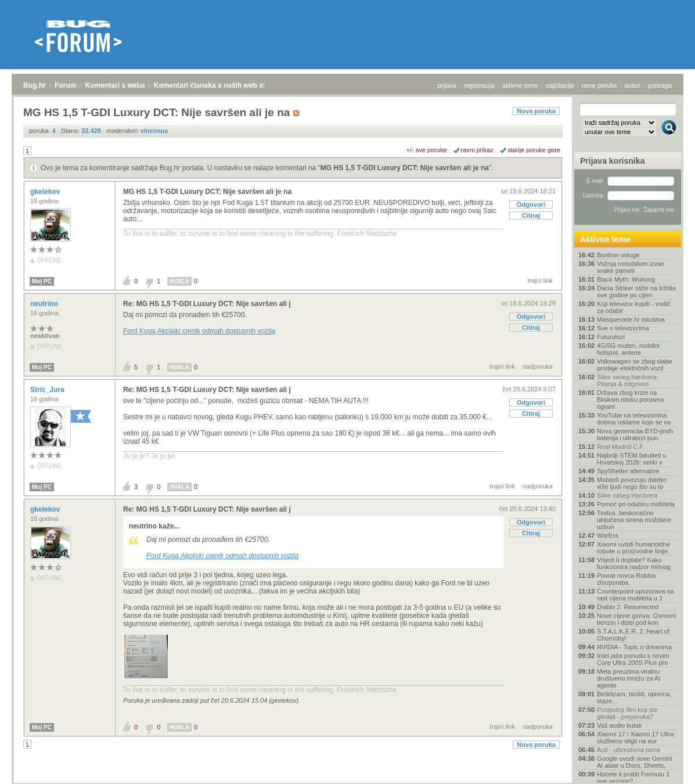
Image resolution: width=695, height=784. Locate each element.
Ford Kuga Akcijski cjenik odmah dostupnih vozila (199, 331)
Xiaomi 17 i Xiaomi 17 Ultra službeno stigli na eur (635, 738)
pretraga (660, 85)
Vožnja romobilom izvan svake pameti (631, 267)
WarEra (608, 535)
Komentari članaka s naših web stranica (220, 85)
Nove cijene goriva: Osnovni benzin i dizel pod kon (637, 619)
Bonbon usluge (618, 255)
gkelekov (46, 192)
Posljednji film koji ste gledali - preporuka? (627, 713)
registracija (479, 85)
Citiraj (531, 215)
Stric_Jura (48, 390)
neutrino (45, 304)
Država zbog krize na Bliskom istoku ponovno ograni (631, 400)
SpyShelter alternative (628, 471)
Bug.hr (35, 85)
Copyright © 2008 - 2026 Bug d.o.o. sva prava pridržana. (348, 781)
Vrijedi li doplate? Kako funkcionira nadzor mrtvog (634, 563)
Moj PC (42, 281)
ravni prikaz (477, 150)
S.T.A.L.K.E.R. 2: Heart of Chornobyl (633, 635)
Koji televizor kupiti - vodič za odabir (634, 307)
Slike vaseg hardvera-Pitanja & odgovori (628, 380)
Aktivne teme (605, 239)
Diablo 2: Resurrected (628, 607)
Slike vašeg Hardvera (627, 495)
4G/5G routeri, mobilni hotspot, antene (628, 349)
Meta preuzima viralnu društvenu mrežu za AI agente (629, 678)
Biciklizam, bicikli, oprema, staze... (634, 697)
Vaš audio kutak (619, 725)
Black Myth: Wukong (626, 279)
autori (633, 85)
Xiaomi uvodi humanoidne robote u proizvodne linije (634, 548)
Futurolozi (611, 337)
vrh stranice (663, 767)
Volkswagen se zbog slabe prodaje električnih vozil (635, 365)
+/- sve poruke (427, 150)
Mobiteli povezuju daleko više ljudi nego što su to (632, 483)
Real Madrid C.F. (621, 447)
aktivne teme (520, 85)
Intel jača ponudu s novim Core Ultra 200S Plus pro (633, 659)
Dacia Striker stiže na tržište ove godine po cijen (636, 292)
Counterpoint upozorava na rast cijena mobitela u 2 (635, 595)
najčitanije (560, 85)
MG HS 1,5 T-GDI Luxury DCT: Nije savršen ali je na (405, 168)
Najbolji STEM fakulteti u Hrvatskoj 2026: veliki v (632, 459)
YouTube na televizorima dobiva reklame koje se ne (634, 419)
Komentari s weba (115, 85)
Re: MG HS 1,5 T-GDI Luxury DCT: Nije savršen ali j (207, 304)
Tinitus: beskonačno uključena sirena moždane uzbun (634, 520)
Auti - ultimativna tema (629, 750)
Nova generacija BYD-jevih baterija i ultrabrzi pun (635, 434)
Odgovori (531, 204)
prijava (446, 85)
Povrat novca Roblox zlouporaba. (626, 579)
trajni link (540, 280)
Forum (65, 85)
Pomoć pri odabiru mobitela (636, 504)
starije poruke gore (534, 150)
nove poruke (599, 85)
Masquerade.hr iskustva (631, 319)
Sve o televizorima (623, 328)
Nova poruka (536, 111)
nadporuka (538, 366)
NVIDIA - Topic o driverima (634, 647)
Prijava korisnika (612, 161)
